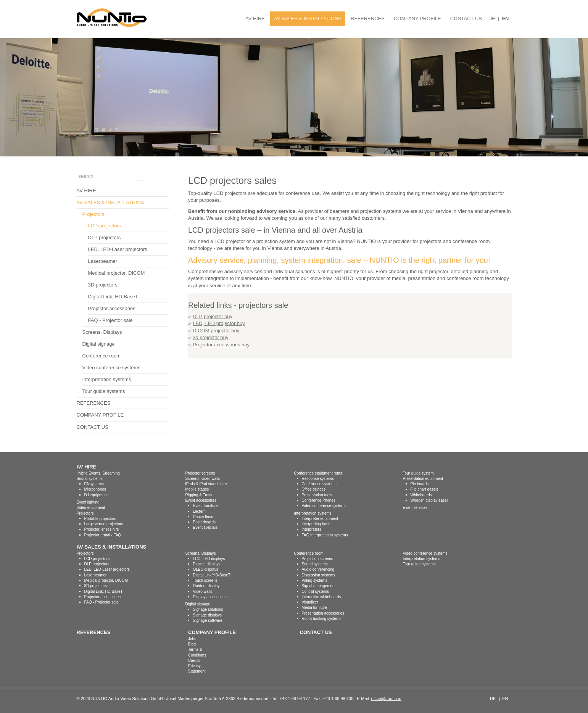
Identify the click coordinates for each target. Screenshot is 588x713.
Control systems (316, 591)
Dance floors (204, 517)
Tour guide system (418, 473)
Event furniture (205, 506)
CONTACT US (466, 19)
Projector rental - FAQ (103, 535)
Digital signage (99, 344)
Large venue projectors (104, 524)
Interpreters (312, 529)
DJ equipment (96, 495)
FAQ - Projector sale (110, 320)
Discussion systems (319, 575)
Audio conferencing (318, 569)
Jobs (192, 639)
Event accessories (201, 500)
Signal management (319, 586)
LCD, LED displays (209, 559)
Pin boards (420, 484)
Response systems (318, 479)
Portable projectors (100, 519)
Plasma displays (207, 564)
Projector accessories (112, 308)
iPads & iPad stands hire (206, 484)
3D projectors (103, 285)
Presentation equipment (423, 479)
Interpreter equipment (320, 519)
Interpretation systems (107, 379)
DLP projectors (105, 237)
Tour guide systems (104, 391)
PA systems (94, 484)
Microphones (95, 489)
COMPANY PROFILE (417, 19)
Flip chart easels (424, 489)
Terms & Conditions (197, 652)
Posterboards (204, 522)
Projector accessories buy (221, 345)
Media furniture (315, 608)
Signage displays (208, 615)
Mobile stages (197, 489)
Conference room (101, 356)
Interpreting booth (317, 524)
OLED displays (206, 569)
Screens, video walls (203, 479)
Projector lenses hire (102, 529)
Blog (192, 644)
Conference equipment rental (319, 473)
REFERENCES (368, 19)
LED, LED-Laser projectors (118, 249)
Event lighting (88, 502)
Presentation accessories (323, 613)
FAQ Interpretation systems (325, 535)
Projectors (94, 214)
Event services (415, 508)
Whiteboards (421, 495)
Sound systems (90, 479)
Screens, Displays (102, 332)
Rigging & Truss (199, 495)
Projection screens (317, 559)
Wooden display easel (429, 500)
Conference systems (319, 484)
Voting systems (315, 580)
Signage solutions (208, 609)
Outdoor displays (207, 586)
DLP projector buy (213, 316)
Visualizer (310, 602)
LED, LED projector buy (219, 323)
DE (492, 19)
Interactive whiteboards (321, 597)
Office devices (314, 489)
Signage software (208, 620)
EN (505, 19)
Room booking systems (322, 619)
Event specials (205, 527)
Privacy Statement (197, 669)
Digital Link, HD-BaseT (113, 297)
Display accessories (210, 597)
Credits (194, 661)
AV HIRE (255, 19)
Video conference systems (111, 368)
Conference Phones (319, 500)
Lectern (199, 511)
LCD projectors (105, 226)
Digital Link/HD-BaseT (212, 575)
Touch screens (205, 580)
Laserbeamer (103, 261)
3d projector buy (210, 337)
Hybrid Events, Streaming (98, 473)
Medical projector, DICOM (117, 273)
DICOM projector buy (216, 331)
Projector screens (200, 473)
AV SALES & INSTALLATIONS (308, 19)
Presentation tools (317, 495)
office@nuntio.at (386, 699)
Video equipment (91, 508)
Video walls (203, 591)
